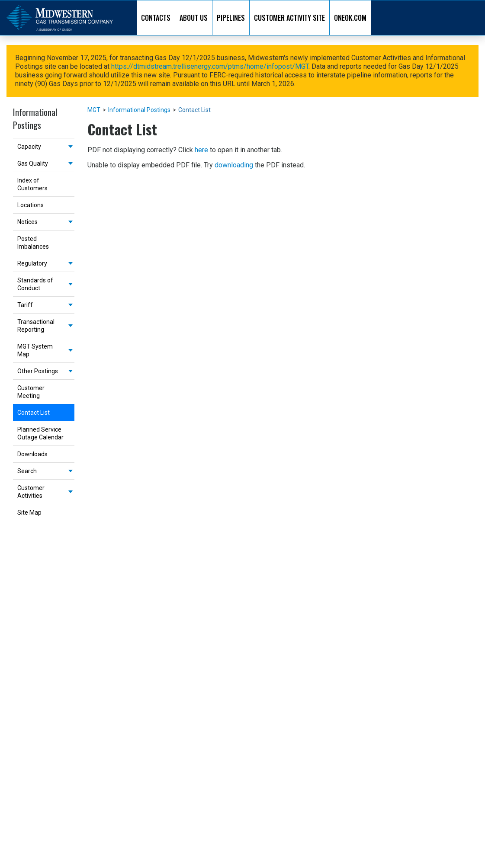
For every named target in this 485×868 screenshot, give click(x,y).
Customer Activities (31, 492)
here (201, 150)
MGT (94, 110)
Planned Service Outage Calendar (40, 433)
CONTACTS (156, 18)
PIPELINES (231, 18)
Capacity (29, 147)
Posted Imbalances (33, 243)
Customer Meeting (31, 392)
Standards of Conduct (35, 284)
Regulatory (32, 263)
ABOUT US (194, 18)
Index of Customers (32, 184)
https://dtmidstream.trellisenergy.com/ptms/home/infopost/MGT (210, 66)
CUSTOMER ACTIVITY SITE (289, 18)
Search (27, 471)
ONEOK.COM (350, 18)
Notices (27, 222)
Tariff (25, 305)
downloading (234, 165)
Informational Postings (139, 110)
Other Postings (38, 371)
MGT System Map (35, 350)
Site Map (29, 512)
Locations (31, 205)
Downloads (32, 454)
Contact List (34, 413)
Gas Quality (33, 163)
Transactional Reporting (36, 326)
